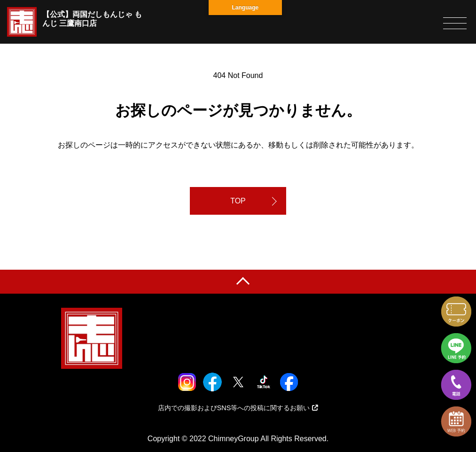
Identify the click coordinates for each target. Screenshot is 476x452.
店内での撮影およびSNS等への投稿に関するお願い (238, 408)
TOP (238, 201)
